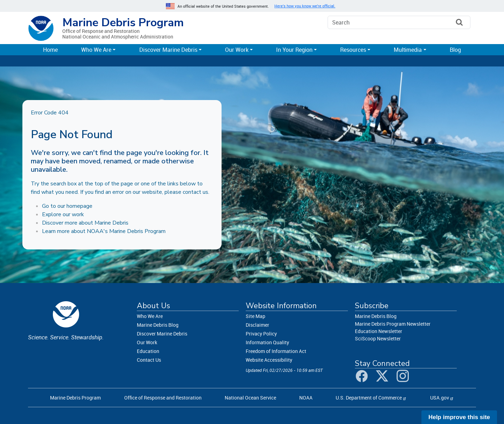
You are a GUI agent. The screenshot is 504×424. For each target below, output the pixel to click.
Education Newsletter (379, 331)
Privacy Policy (261, 334)
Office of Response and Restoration (163, 398)
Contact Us (149, 360)
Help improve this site (459, 417)
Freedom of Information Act (276, 351)
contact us (195, 192)
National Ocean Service (250, 398)
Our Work (147, 342)
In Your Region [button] (294, 50)
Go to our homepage (67, 206)
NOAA (306, 398)
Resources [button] (353, 50)
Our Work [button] (237, 50)
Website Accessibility (269, 360)
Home (50, 50)
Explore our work (63, 214)
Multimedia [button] (408, 50)
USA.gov (440, 398)
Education (148, 351)
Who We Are (150, 316)
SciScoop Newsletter (378, 338)
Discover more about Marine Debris (85, 223)
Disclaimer (257, 325)
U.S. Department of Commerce (369, 398)
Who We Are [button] (96, 50)
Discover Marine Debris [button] (168, 50)
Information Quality (267, 342)
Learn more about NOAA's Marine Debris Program (104, 231)
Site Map (255, 316)
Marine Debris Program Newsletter (393, 324)
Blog (455, 50)
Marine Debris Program (123, 23)
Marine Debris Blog (158, 325)
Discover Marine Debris (162, 334)
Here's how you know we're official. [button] (305, 6)
